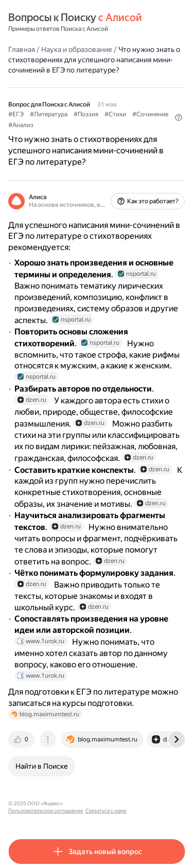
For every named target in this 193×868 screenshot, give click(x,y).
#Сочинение (150, 114)
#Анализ (21, 125)
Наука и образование (77, 49)
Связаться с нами (106, 811)
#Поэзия (86, 114)
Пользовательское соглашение (46, 811)
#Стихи (115, 114)
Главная (22, 49)
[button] (179, 117)
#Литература (49, 114)
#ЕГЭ (16, 114)
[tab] (22, 739)
